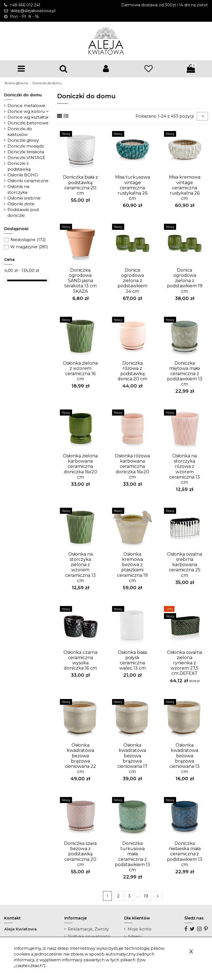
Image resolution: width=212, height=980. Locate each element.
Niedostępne (28, 240)
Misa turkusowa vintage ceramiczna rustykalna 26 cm (132, 188)
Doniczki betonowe (28, 123)
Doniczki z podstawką (19, 166)
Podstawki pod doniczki (23, 212)
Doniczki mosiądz (26, 146)
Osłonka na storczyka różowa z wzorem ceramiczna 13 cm (185, 469)
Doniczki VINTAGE (26, 158)
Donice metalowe (26, 106)
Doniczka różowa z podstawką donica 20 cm (132, 371)
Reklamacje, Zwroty (88, 929)
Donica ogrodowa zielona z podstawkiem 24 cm (132, 281)
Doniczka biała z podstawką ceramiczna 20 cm (80, 185)
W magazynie (29, 247)
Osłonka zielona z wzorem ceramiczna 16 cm (80, 371)
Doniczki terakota (26, 152)
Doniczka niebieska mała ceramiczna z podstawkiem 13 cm (185, 854)
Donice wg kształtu (27, 117)
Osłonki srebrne (24, 198)
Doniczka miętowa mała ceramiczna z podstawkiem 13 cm (185, 374)
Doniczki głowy (23, 140)
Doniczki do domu (23, 95)
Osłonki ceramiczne (28, 181)
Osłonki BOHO (23, 175)
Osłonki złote (21, 204)
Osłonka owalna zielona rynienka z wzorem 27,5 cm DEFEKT (185, 663)
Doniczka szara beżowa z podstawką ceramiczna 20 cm (80, 854)
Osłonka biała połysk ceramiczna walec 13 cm (132, 660)
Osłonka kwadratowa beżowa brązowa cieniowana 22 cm (80, 758)
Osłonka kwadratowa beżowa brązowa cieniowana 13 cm (185, 758)
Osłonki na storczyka (18, 189)
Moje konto (140, 929)
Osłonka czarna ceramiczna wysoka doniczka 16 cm (80, 660)
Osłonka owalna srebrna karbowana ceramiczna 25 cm (185, 565)
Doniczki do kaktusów (20, 132)
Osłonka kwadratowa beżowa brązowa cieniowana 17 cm (132, 758)
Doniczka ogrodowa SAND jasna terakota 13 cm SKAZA (80, 281)
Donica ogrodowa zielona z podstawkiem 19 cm (185, 281)
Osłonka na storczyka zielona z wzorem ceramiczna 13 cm (80, 567)
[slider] (6, 280)
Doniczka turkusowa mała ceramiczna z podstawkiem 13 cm (132, 857)
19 (146, 896)
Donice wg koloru (26, 111)
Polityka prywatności (89, 936)
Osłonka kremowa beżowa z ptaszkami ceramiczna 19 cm (132, 567)
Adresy (135, 936)
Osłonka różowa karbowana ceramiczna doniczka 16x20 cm (132, 466)
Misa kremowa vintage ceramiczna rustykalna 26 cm (185, 188)
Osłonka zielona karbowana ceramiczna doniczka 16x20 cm (80, 466)
